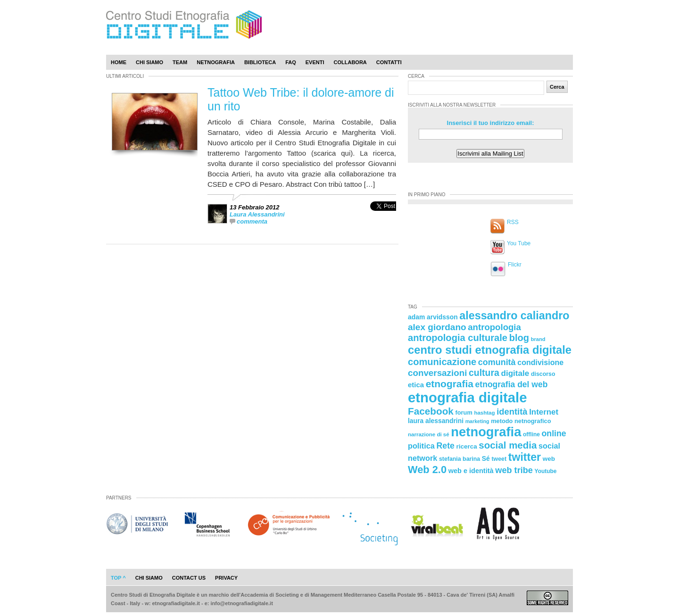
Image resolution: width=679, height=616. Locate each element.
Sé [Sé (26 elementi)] (486, 458)
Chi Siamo (149, 62)
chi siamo (149, 578)
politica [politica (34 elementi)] (421, 446)
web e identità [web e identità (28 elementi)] (471, 471)
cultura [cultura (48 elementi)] (484, 373)
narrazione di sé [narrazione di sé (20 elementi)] (429, 434)
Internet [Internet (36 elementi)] (544, 412)
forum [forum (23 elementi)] (464, 412)
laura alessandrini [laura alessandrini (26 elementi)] (436, 421)
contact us (189, 578)
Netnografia (216, 62)
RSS (513, 222)
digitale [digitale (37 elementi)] (515, 373)
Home (119, 62)
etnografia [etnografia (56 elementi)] (450, 384)
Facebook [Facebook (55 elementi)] (431, 411)
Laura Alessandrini (257, 214)
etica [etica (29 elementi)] (416, 385)
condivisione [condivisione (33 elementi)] (540, 362)
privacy (226, 578)
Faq (291, 62)
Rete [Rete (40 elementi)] (445, 446)
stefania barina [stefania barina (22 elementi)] (460, 459)
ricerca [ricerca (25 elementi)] (467, 446)
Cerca (557, 87)
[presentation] (383, 216)
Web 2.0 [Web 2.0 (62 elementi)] (427, 470)
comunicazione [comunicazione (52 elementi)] (442, 362)
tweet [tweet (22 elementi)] (499, 459)
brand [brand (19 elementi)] (538, 339)
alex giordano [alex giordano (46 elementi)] (437, 327)
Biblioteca (260, 62)
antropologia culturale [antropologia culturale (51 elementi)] (458, 338)
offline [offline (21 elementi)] (531, 434)
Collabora (350, 62)
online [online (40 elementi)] (554, 433)
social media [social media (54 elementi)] (508, 445)
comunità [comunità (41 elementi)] (497, 362)
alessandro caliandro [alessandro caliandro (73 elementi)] (514, 316)
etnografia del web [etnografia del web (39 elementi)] (512, 384)
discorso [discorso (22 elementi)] (543, 374)
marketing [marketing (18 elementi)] (477, 421)
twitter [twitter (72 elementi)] (525, 457)
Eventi (315, 62)
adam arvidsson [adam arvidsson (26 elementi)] (433, 317)
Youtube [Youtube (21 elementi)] (546, 471)
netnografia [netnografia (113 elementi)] (486, 432)
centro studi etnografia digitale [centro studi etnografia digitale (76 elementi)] (490, 350)
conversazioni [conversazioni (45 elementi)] (437, 373)
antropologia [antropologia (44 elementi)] (494, 327)
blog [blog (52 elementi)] (519, 338)
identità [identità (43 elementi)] (512, 412)
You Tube (519, 243)
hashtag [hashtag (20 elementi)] (484, 413)
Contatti (389, 62)
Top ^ (118, 578)
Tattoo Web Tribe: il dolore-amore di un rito (301, 99)
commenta (252, 221)
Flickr (515, 265)
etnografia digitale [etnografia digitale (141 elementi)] (468, 397)
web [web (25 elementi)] (549, 459)
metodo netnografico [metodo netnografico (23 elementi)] (521, 421)
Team (180, 62)
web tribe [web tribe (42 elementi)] (514, 470)
